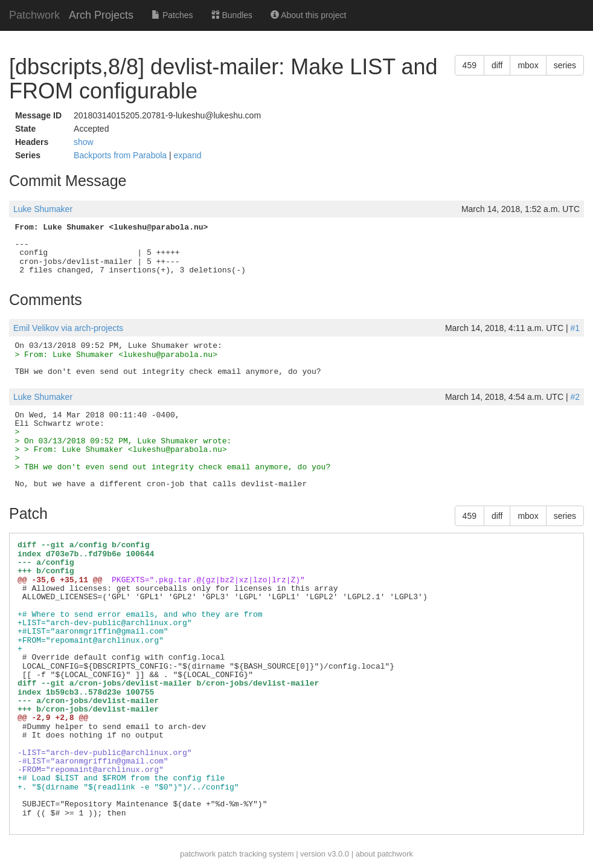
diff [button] (497, 65)
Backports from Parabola (121, 155)
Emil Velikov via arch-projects (68, 328)
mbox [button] (528, 65)
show (84, 142)
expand (188, 155)
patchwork (198, 854)
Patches (172, 15)
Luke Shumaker (43, 209)
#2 (575, 397)
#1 (575, 328)
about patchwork (384, 854)
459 (470, 65)
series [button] (565, 65)
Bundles (232, 15)
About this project (308, 15)
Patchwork (34, 15)
